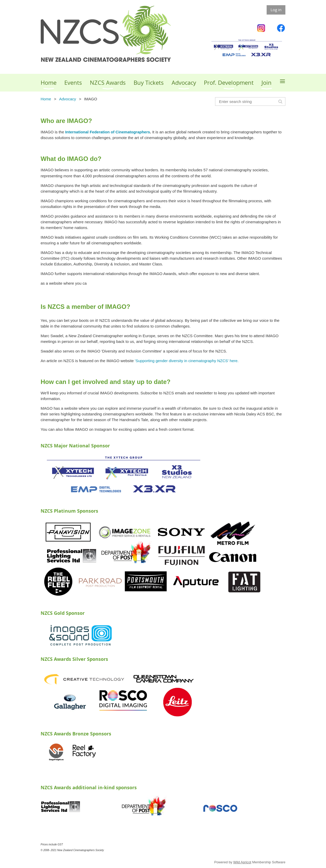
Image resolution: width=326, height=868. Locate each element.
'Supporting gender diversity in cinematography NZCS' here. (187, 361)
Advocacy (68, 99)
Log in (276, 10)
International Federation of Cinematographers (108, 132)
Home (46, 99)
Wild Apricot (242, 862)
